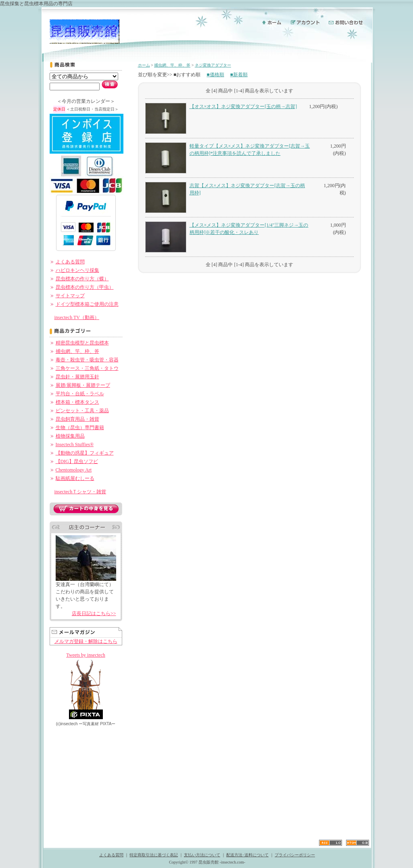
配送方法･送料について (247, 855)
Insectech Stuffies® (75, 444)
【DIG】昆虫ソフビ (77, 461)
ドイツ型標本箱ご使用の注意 (87, 304)
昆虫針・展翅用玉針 (77, 377)
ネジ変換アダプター (213, 65)
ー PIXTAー (97, 724)
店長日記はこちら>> (94, 613)
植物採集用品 (70, 436)
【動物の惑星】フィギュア (85, 453)
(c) (67, 724)
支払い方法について (202, 855)
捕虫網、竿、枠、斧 (77, 351)
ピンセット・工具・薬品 (82, 411)
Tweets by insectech (86, 655)
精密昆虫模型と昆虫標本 (82, 343)
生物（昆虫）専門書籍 (80, 428)
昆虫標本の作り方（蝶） (82, 279)
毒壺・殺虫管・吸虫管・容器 (87, 360)
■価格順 (215, 75)
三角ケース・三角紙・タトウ (87, 368)
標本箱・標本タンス (77, 402)
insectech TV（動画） (77, 317)
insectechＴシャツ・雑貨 (80, 492)
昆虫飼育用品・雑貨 (77, 419)
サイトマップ (70, 296)
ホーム (144, 65)
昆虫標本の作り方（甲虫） (85, 287)
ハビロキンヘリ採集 (77, 270)
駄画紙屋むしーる (75, 478)
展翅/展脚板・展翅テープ (83, 385)
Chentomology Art (74, 470)
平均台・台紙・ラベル (80, 394)
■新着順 (239, 75)
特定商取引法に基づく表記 (154, 855)
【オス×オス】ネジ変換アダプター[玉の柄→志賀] (243, 106)
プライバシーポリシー (295, 855)
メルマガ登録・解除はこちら (86, 641)
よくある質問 (70, 262)
